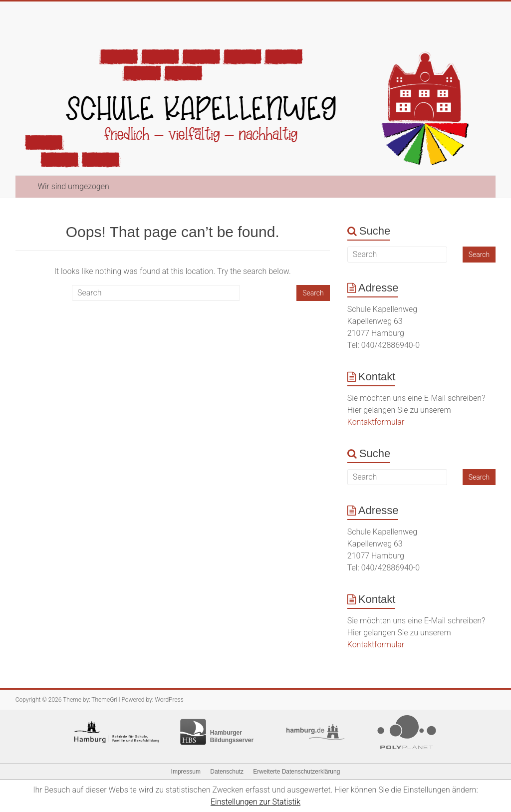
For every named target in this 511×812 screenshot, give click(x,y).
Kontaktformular (376, 422)
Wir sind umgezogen (74, 186)
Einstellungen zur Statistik (255, 802)
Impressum (186, 772)
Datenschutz (227, 772)
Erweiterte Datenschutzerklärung (296, 772)
